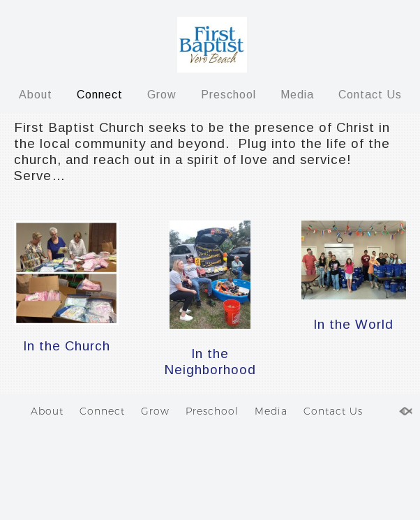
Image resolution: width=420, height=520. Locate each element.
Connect (100, 95)
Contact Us (370, 95)
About (36, 95)
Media (297, 95)
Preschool (228, 95)
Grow (162, 95)
